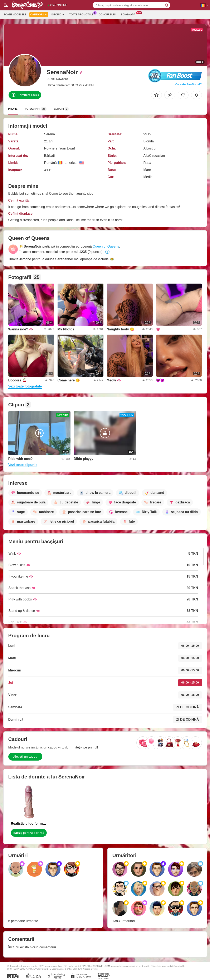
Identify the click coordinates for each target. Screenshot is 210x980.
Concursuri (107, 15)
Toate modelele (15, 15)
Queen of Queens (106, 246)
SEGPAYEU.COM (101, 966)
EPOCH (86, 966)
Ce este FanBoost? (189, 84)
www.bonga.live (53, 966)
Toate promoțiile (82, 14)
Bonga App (129, 14)
